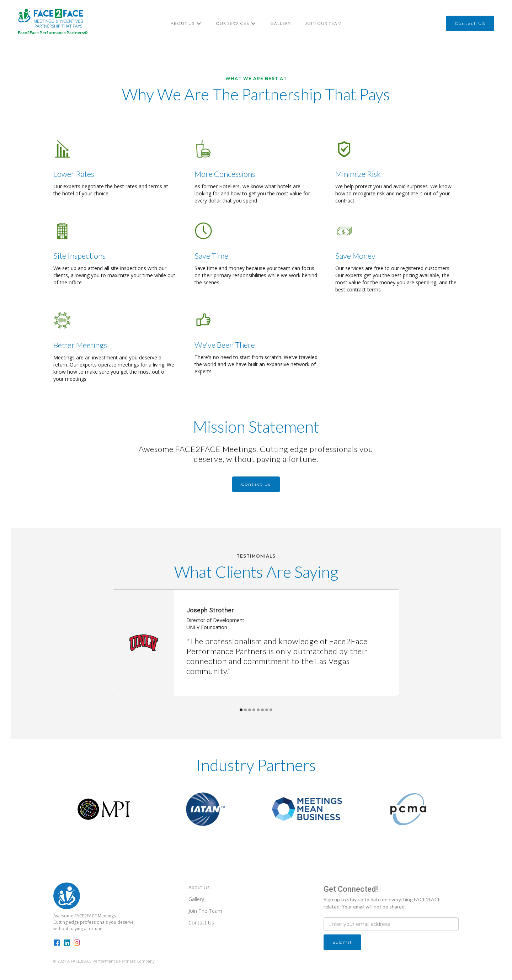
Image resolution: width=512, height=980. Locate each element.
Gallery (281, 23)
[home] (53, 23)
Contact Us (201, 923)
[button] (186, 23)
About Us (199, 887)
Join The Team (205, 911)
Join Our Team (323, 23)
